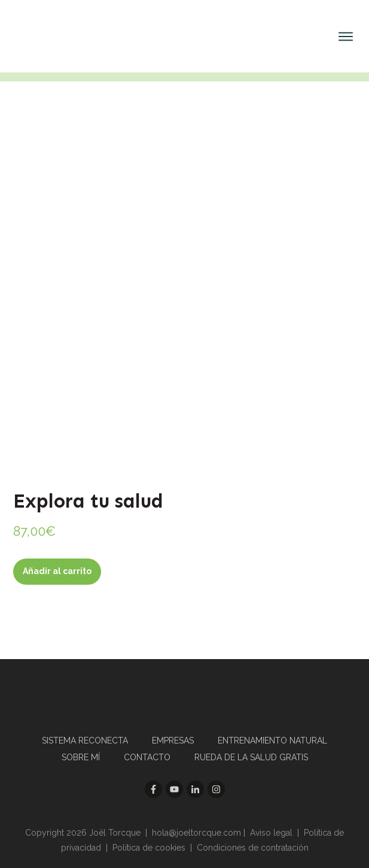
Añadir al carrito (57, 571)
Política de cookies (149, 848)
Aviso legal (271, 833)
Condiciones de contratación (253, 848)
